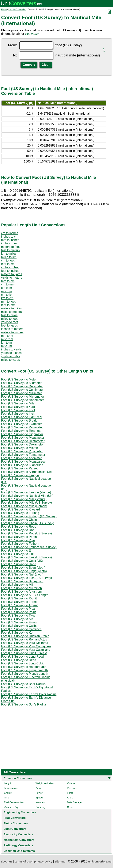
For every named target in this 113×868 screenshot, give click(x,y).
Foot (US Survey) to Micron (20, 448)
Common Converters (18, 778)
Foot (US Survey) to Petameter (22, 427)
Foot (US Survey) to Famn (19, 622)
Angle (70, 798)
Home (4, 9)
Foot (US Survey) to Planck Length (25, 674)
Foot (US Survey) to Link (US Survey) (26, 557)
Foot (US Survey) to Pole (18, 540)
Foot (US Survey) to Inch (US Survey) (27, 578)
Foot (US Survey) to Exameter (21, 424)
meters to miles (11, 308)
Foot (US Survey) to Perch (19, 537)
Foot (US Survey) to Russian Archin (25, 636)
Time (7, 798)
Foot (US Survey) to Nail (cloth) (22, 574)
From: (12, 45)
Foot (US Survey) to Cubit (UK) (22, 561)
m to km (7, 346)
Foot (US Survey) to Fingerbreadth (24, 670)
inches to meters (12, 329)
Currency (41, 807)
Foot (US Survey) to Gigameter (22, 434)
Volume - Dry (11, 807)
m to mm (7, 339)
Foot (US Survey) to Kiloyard (21, 509)
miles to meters (11, 312)
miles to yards (11, 360)
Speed (39, 798)
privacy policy (43, 861)
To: (15, 55)
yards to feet (9, 322)
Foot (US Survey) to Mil (17, 585)
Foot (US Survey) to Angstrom (21, 592)
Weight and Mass (45, 783)
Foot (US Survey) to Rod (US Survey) (26, 533)
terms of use (23, 861)
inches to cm (10, 237)
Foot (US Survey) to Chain (19, 520)
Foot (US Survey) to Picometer (22, 451)
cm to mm (8, 284)
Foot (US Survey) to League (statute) (26, 492)
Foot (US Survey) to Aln (17, 619)
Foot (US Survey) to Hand (19, 564)
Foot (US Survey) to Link (18, 554)
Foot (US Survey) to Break (19, 421)
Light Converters (15, 829)
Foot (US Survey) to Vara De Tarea (25, 643)
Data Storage (74, 802)
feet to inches (10, 271)
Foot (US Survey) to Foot (18, 410)
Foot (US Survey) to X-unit (19, 598)
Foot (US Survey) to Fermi (19, 602)
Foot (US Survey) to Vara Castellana (26, 650)
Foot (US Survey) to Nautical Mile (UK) (27, 496)
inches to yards (11, 349)
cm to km (7, 295)
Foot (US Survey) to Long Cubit (22, 663)
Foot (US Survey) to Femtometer (23, 455)
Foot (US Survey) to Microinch (21, 588)
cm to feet (8, 260)
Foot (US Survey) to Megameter (23, 438)
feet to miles (9, 315)
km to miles (9, 254)
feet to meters (10, 250)
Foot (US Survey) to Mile (18, 403)
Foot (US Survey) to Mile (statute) (24, 499)
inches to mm (10, 243)
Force (70, 793)
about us (7, 861)
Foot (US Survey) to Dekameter (22, 444)
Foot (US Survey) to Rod (18, 530)
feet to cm (8, 264)
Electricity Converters (18, 834)
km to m (7, 343)
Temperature (11, 788)
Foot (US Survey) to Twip (18, 616)
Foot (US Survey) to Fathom (20, 544)
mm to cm (8, 281)
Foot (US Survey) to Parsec (20, 468)
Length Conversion (17, 9)
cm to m (7, 288)
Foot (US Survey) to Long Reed (22, 657)
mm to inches (10, 240)
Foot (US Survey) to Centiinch (21, 629)
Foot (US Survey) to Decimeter (22, 386)
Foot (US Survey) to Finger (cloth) (24, 571)
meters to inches (12, 332)
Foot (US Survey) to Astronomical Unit (27, 472)
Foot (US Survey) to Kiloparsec (22, 465)
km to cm (7, 298)
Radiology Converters (18, 845)
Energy (8, 793)
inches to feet (10, 267)
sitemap (60, 861)
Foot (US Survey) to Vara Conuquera (26, 646)
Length (8, 783)
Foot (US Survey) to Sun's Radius (24, 704)
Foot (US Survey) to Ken (18, 633)
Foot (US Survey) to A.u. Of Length (25, 595)
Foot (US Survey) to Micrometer (23, 397)
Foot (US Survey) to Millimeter (21, 393)
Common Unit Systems (19, 851)
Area (38, 788)
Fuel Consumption (14, 802)
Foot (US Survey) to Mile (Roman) (24, 506)
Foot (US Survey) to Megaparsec (23, 462)
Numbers (41, 802)
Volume (71, 783)
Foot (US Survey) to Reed (19, 660)
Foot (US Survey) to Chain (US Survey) (28, 523)
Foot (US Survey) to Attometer (21, 458)
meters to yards (12, 274)
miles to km (9, 257)
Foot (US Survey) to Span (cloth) (23, 568)
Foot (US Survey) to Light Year (22, 417)
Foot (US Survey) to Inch (18, 414)
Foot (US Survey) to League (20, 475)
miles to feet (9, 319)
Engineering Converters (20, 812)
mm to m (7, 336)
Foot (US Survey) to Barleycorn (22, 581)
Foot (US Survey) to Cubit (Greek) (24, 653)
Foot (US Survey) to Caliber (20, 626)
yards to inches (11, 353)
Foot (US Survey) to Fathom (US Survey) (29, 547)
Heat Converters (15, 818)
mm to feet (8, 302)
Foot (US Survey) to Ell (17, 551)
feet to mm (8, 305)
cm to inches (10, 233)
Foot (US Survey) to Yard (18, 407)
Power (39, 793)
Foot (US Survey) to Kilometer (21, 383)
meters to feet (10, 247)
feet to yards (9, 325)
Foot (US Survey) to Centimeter (22, 390)
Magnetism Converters (19, 840)
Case (70, 807)
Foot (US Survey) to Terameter (22, 431)
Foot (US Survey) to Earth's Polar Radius (29, 694)
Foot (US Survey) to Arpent (19, 605)
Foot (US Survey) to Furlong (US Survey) (29, 516)
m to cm (7, 291)
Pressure (72, 788)
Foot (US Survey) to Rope (19, 527)
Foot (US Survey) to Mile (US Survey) (26, 503)
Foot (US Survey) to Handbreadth (24, 667)
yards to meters (12, 278)
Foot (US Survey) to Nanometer (23, 400)
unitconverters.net (100, 861)
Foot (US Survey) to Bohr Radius (23, 684)
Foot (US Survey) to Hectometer (23, 441)
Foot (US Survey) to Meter (19, 379)
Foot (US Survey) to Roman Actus (24, 639)
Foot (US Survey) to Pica (18, 609)
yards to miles (11, 356)
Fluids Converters (16, 823)
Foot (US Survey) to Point (18, 612)
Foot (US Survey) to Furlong (20, 513)
